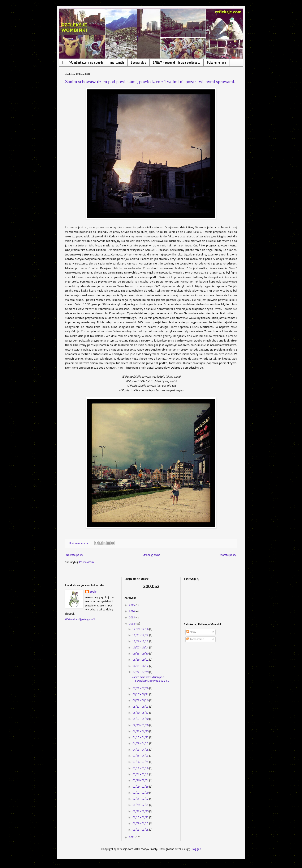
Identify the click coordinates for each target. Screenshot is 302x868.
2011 (132, 837)
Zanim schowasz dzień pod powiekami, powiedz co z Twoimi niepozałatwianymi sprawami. (150, 82)
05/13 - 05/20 (141, 719)
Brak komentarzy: (79, 543)
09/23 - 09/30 (141, 654)
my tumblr (117, 63)
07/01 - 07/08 (141, 688)
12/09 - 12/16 (141, 629)
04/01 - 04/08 (141, 750)
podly (93, 592)
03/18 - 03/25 (141, 762)
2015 (132, 605)
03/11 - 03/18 (141, 768)
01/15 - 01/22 (141, 818)
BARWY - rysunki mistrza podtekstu (177, 63)
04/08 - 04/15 (141, 744)
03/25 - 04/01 (141, 756)
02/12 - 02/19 (141, 793)
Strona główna (152, 555)
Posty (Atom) (87, 562)
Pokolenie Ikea (217, 63)
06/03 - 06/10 (141, 701)
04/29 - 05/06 (141, 725)
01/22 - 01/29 (141, 811)
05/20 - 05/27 (141, 713)
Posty (191, 632)
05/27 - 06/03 (141, 707)
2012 (132, 624)
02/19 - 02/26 (141, 787)
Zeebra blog (139, 63)
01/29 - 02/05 (141, 805)
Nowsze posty (74, 555)
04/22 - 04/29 (141, 731)
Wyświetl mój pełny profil (80, 620)
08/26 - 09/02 (141, 660)
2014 (132, 611)
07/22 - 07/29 (141, 672)
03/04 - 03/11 (141, 774)
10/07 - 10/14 (141, 648)
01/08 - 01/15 (141, 824)
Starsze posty (228, 555)
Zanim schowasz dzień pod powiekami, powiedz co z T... (150, 679)
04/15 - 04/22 (141, 738)
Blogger (196, 849)
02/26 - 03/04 (141, 781)
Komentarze (195, 639)
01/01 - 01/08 (141, 830)
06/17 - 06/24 (141, 695)
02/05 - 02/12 (141, 799)
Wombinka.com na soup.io (87, 63)
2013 (132, 618)
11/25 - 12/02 (141, 635)
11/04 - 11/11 (141, 641)
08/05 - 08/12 (141, 666)
